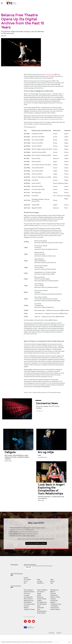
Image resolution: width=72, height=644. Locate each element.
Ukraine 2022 (40, 608)
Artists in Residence (42, 590)
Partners (52, 581)
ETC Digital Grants (42, 602)
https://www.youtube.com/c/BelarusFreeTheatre (50, 119)
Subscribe (28, 567)
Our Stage (26, 595)
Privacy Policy (52, 633)
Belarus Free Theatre (48, 74)
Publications (40, 583)
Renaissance (40, 597)
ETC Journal (27, 594)
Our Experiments (28, 597)
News (39, 579)
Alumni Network (41, 613)
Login (52, 579)
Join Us (26, 581)
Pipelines (53, 602)
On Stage (40, 581)
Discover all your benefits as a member (36, 548)
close (69, 642)
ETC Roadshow (28, 602)
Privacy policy (57, 642)
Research (26, 608)
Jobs (25, 583)
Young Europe (54, 601)
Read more (41, 411)
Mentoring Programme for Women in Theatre (55, 595)
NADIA (39, 595)
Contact (26, 578)
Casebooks (53, 599)
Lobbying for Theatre (29, 609)
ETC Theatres (27, 579)
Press (52, 583)
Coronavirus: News (47, 403)
